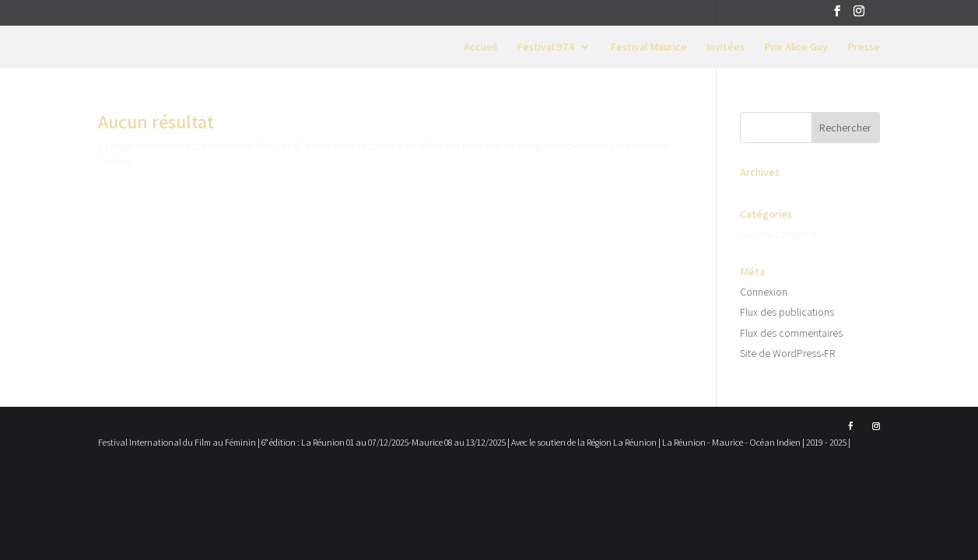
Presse (864, 47)
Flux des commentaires (791, 333)
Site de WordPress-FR (787, 353)
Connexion (764, 292)
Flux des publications (787, 312)
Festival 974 (546, 47)
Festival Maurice (648, 47)
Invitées (726, 47)
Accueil (480, 47)
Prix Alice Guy (796, 47)
